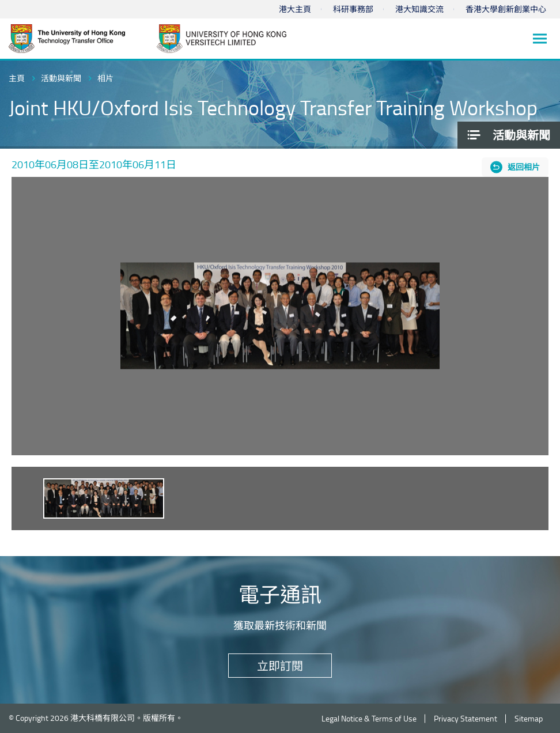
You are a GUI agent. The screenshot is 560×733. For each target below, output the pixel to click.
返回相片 (524, 167)
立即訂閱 (280, 666)
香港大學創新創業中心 (506, 9)
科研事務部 (353, 9)
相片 (105, 78)
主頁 (17, 78)
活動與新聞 (61, 78)
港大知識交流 (419, 9)
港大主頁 (295, 9)
